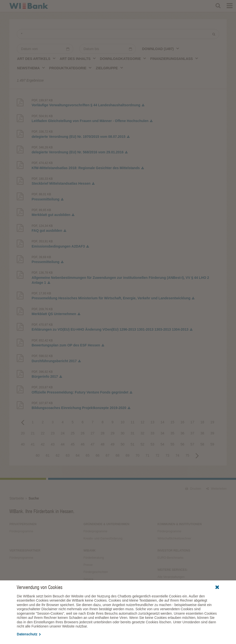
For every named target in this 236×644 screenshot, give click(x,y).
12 (143, 422)
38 (202, 433)
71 (147, 455)
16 (182, 422)
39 (212, 433)
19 (212, 422)
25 (73, 433)
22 (43, 433)
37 (192, 433)
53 (152, 444)
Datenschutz (29, 634)
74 (177, 455)
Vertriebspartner (25, 551)
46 (83, 444)
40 (23, 444)
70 (138, 455)
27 (93, 433)
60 (38, 455)
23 (53, 433)
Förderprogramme (21, 531)
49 (112, 444)
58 (202, 444)
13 (152, 422)
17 (192, 422)
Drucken (193, 489)
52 (143, 444)
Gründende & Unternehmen (106, 524)
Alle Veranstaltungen (171, 577)
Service (88, 579)
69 (127, 455)
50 (123, 444)
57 (192, 444)
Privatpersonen (23, 524)
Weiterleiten (216, 489)
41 (33, 444)
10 (123, 422)
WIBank (89, 551)
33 (152, 433)
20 (23, 433)
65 (88, 455)
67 (108, 455)
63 (68, 455)
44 (63, 444)
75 (187, 455)
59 (212, 444)
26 (83, 433)
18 (202, 422)
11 (132, 422)
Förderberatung (94, 558)
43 (53, 444)
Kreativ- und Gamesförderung (103, 538)
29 (112, 433)
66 (98, 455)
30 (123, 433)
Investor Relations (174, 551)
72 (158, 455)
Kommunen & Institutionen (180, 524)
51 (132, 444)
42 (43, 444)
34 (163, 433)
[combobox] (161, 49)
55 (172, 444)
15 (172, 422)
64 (78, 455)
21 (33, 433)
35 (172, 433)
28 (103, 433)
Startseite (17, 498)
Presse (88, 565)
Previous (23, 422)
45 (73, 444)
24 (63, 433)
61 (48, 455)
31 (132, 433)
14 (163, 422)
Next (197, 455)
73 (167, 455)
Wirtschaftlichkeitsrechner (174, 538)
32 (143, 433)
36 (182, 433)
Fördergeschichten (96, 572)
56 (182, 444)
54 (163, 444)
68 (118, 455)
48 (103, 444)
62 (58, 455)
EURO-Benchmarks (171, 558)
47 (93, 444)
